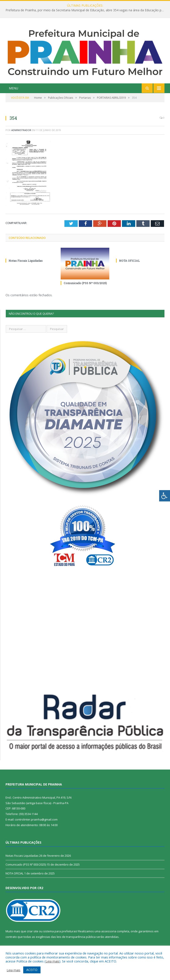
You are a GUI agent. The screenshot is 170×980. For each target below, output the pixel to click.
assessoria (109, 931)
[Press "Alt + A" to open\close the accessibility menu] (165, 496)
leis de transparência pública (76, 937)
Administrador (21, 130)
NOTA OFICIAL (129, 261)
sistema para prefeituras (60, 931)
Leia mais (52, 961)
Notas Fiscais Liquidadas (26, 261)
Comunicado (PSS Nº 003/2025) (85, 283)
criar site (33, 931)
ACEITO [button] (32, 970)
